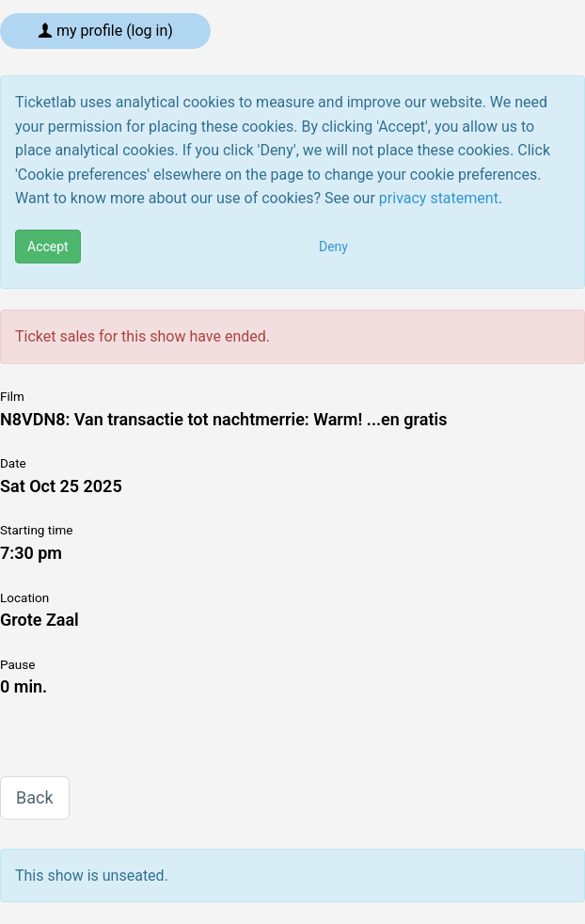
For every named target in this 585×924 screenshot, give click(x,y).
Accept (48, 247)
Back (35, 797)
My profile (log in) (105, 31)
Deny (333, 247)
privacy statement (439, 198)
